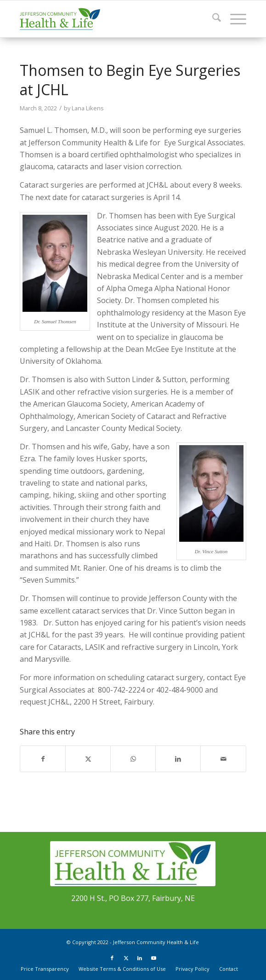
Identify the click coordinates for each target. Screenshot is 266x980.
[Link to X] (126, 958)
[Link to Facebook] (112, 958)
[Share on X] (88, 759)
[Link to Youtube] (153, 958)
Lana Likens (88, 108)
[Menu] (234, 19)
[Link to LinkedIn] (140, 958)
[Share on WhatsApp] (133, 759)
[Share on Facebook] (43, 759)
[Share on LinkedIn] (178, 759)
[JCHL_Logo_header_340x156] (110, 19)
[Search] (212, 19)
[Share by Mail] (223, 759)
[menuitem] (212, 19)
